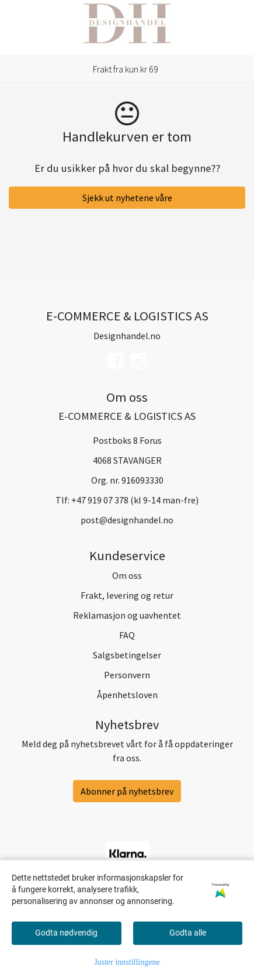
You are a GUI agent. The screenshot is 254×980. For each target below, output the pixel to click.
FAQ (127, 635)
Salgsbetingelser (127, 655)
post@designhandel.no (127, 520)
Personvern (127, 675)
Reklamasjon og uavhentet (127, 615)
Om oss (127, 575)
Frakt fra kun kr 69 (126, 69)
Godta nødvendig (66, 933)
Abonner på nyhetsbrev (127, 791)
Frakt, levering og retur (127, 595)
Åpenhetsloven (127, 695)
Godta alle (188, 933)
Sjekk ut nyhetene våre (127, 198)
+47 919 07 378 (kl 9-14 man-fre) (135, 500)
